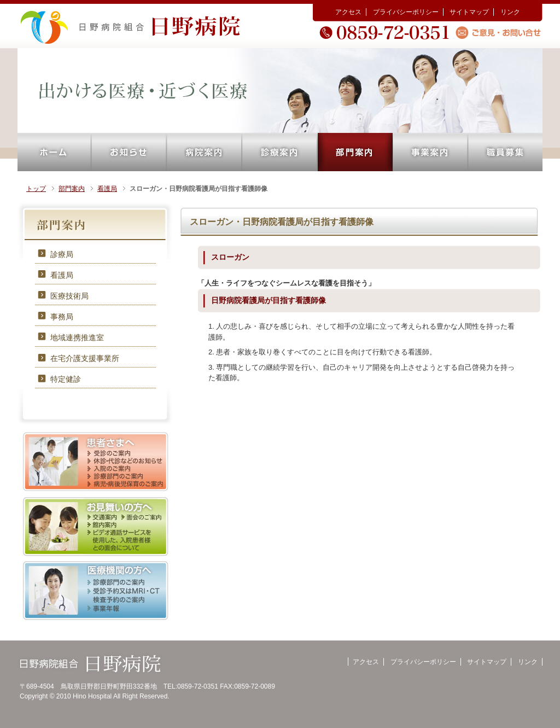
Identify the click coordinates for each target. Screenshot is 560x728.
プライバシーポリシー (406, 12)
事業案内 (430, 152)
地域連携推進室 (77, 337)
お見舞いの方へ (96, 526)
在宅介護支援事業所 (85, 358)
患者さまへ (96, 462)
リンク (510, 12)
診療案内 (280, 152)
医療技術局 (69, 296)
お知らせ (129, 152)
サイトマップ (469, 12)
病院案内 (205, 152)
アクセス (348, 12)
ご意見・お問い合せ (500, 32)
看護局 (107, 189)
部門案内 (355, 152)
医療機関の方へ (96, 591)
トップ (36, 189)
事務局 (62, 317)
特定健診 (66, 379)
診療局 (62, 254)
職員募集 (505, 152)
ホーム (54, 152)
